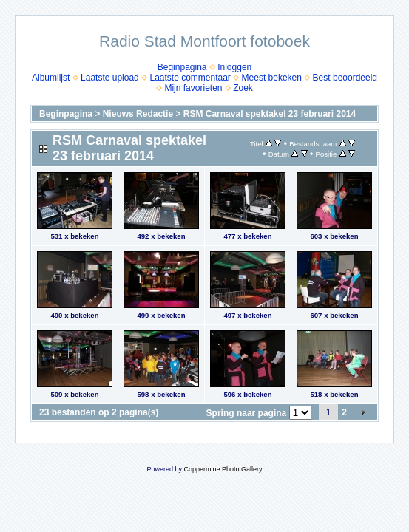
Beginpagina (182, 67)
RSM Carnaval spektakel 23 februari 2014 (270, 114)
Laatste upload (110, 78)
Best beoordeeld (345, 78)
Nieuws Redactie (138, 114)
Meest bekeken (272, 78)
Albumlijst (51, 78)
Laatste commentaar (190, 78)
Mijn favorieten (193, 88)
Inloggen (234, 67)
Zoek (243, 88)
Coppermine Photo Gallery (223, 469)
